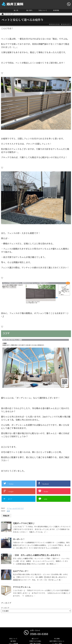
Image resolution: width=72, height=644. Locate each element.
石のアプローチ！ (21, 571)
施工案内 (29, 10)
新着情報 (56, 10)
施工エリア (35, 639)
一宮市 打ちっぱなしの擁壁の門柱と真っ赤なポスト (37, 555)
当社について (43, 10)
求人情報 (57, 639)
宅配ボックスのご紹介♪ (24, 523)
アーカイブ (5, 608)
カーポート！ (19, 539)
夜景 (8, 511)
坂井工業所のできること (57, 641)
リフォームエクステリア (15, 508)
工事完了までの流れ (35, 641)
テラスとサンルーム (22, 587)
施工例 (16, 10)
